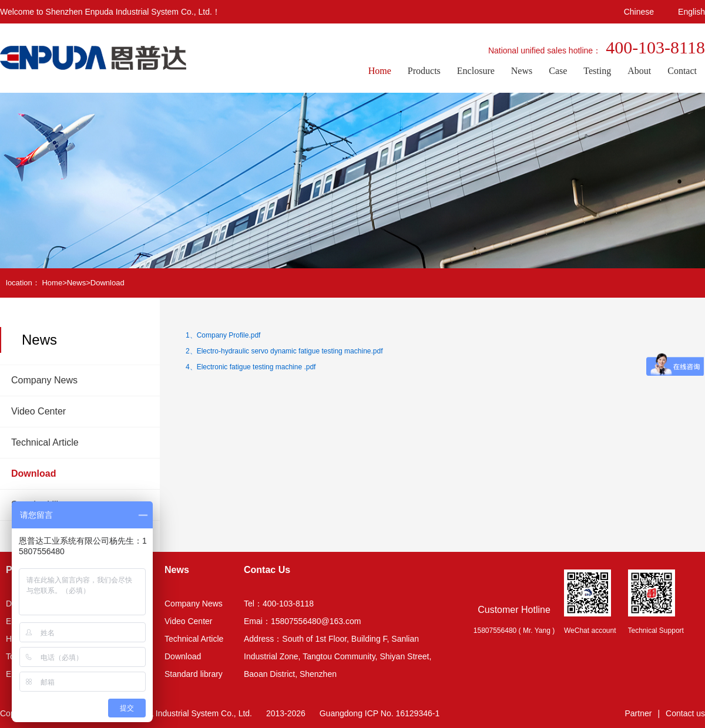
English (691, 12)
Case (558, 71)
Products (424, 71)
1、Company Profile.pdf (223, 335)
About (639, 71)
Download (108, 283)
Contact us (685, 713)
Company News (44, 380)
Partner (639, 713)
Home (380, 71)
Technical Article (45, 442)
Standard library (194, 674)
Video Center (38, 411)
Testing (597, 71)
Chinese (639, 12)
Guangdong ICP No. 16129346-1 (380, 713)
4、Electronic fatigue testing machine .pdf (251, 367)
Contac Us (267, 570)
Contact (682, 71)
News (522, 71)
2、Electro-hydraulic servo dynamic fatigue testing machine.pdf (284, 351)
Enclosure (476, 71)
